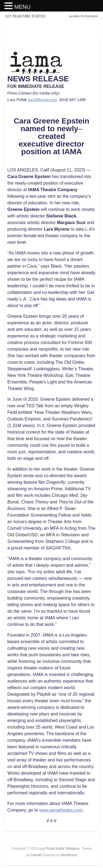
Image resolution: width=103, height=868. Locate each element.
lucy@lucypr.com (43, 100)
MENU (22, 7)
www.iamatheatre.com (61, 810)
